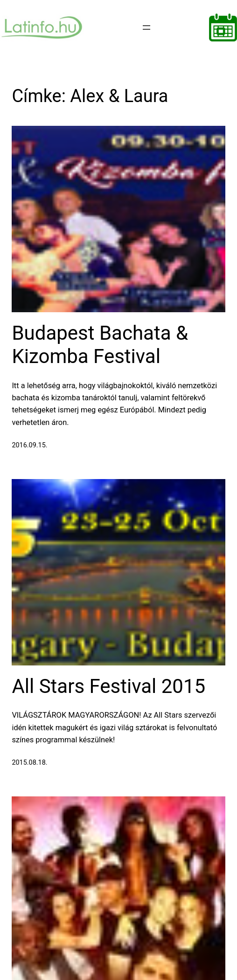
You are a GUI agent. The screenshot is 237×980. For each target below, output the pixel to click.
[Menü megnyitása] (146, 27)
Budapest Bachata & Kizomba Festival (100, 345)
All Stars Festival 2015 (108, 686)
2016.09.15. (29, 445)
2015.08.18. (29, 763)
